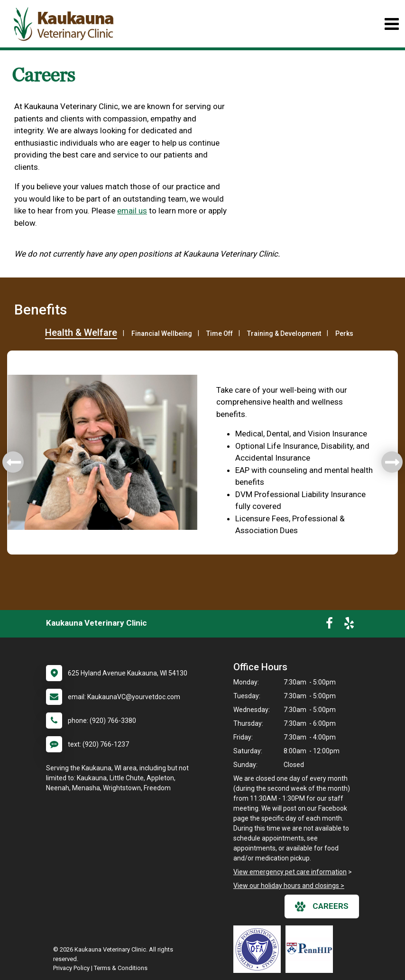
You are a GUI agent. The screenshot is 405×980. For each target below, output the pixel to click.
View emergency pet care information (290, 872)
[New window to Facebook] (329, 625)
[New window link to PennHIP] (312, 949)
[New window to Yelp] (349, 625)
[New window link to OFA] (259, 949)
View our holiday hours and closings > (289, 886)
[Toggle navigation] (391, 24)
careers (322, 906)
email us (132, 211)
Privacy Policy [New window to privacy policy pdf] (71, 968)
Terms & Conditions (121, 968)
